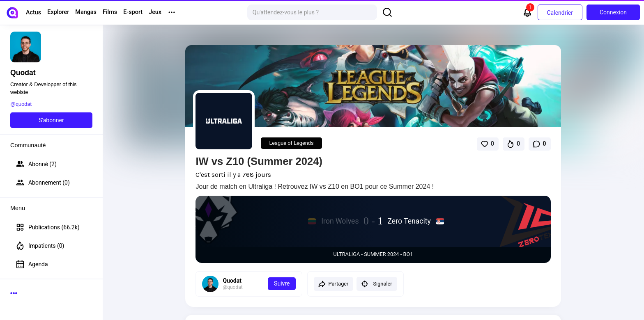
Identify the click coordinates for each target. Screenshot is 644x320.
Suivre (282, 283)
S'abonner (51, 120)
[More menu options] (172, 12)
